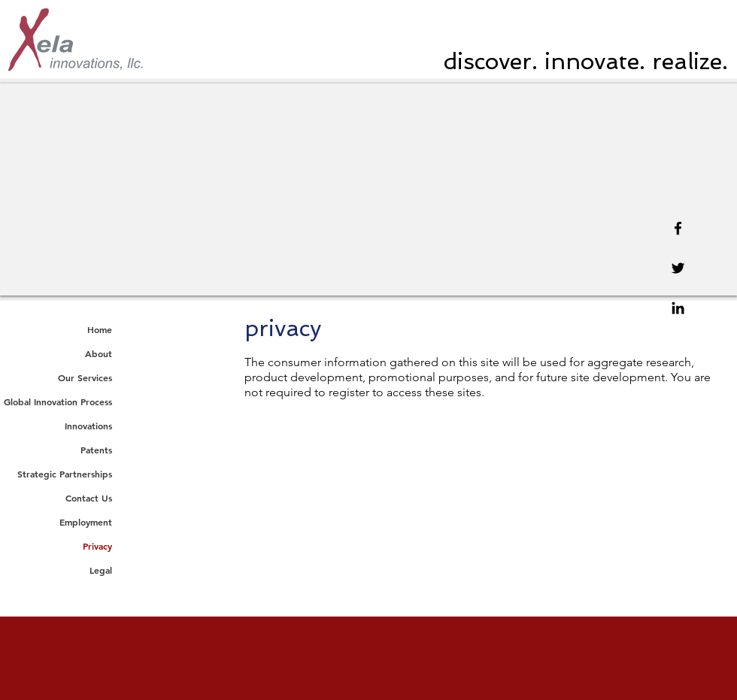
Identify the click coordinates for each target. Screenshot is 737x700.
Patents (96, 450)
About (99, 353)
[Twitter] (678, 268)
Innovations (88, 426)
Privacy (97, 546)
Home (100, 329)
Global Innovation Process (58, 402)
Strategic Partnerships (65, 474)
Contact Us (89, 498)
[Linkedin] (678, 308)
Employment (86, 522)
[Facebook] (678, 228)
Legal (101, 570)
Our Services (85, 377)
